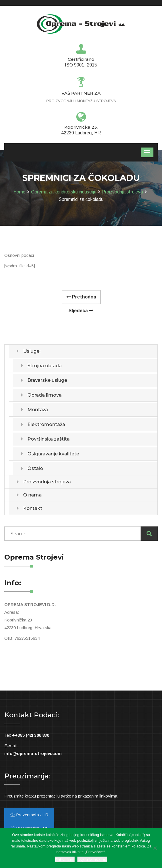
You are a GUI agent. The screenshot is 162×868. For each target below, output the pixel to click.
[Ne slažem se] (155, 848)
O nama (32, 495)
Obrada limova (45, 395)
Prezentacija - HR (29, 815)
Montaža (38, 410)
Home (19, 192)
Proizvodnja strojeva (122, 192)
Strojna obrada (45, 366)
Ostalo (35, 468)
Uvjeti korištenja (92, 859)
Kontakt (33, 508)
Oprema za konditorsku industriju (64, 192)
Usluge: (32, 351)
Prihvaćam (65, 859)
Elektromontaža (46, 424)
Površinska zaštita (49, 439)
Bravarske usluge (47, 380)
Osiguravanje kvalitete (53, 454)
